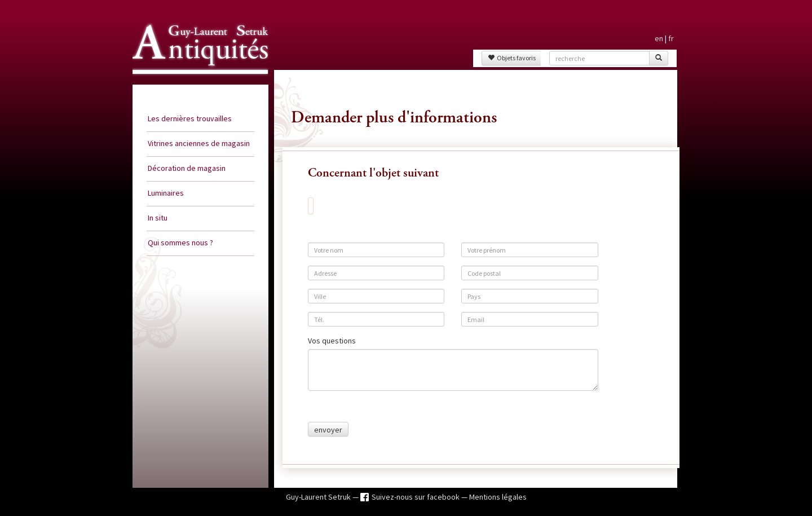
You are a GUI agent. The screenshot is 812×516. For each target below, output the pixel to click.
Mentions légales (498, 497)
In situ (158, 218)
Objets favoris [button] (512, 58)
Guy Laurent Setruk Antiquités (196, 84)
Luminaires (166, 193)
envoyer (328, 430)
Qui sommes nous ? (180, 242)
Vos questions (332, 341)
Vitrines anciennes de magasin (199, 143)
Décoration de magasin (187, 168)
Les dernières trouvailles (190, 118)
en (659, 38)
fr (671, 38)
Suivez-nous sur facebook (416, 497)
